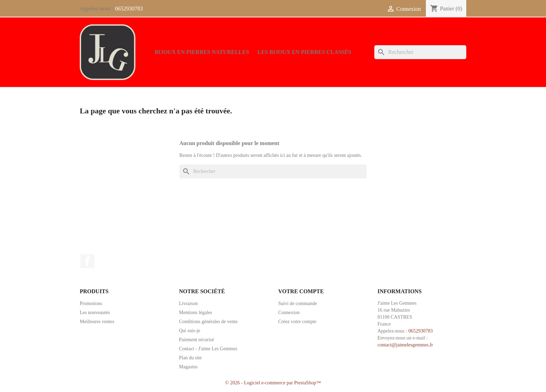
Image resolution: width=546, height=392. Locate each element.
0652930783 (129, 9)
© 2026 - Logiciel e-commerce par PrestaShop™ (273, 383)
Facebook (87, 261)
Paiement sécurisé (197, 340)
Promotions (91, 303)
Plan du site (190, 358)
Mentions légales (196, 313)
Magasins (188, 367)
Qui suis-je (190, 331)
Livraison (188, 303)
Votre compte (301, 291)
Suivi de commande (298, 303)
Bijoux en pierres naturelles (202, 52)
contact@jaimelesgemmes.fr (405, 345)
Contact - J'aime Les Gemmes (208, 349)
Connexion (289, 313)
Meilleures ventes (97, 322)
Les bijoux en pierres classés (304, 52)
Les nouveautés (95, 313)
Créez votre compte (297, 322)
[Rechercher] (420, 52)
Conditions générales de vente (208, 322)
